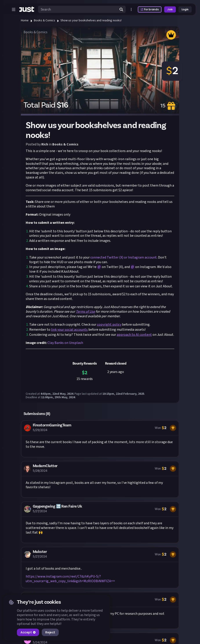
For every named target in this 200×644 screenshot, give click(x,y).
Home (25, 20)
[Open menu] (14, 9)
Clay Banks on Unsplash (65, 343)
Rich (45, 144)
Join (170, 9)
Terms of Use (85, 312)
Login (185, 9)
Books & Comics (45, 20)
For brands (150, 9)
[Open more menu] (131, 9)
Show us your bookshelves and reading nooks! (91, 20)
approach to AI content (134, 335)
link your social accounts (69, 330)
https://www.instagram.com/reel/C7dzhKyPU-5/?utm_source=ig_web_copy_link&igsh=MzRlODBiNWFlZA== (70, 579)
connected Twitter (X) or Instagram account (123, 257)
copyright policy (109, 325)
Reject (50, 632)
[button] (100, 439)
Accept (28, 632)
